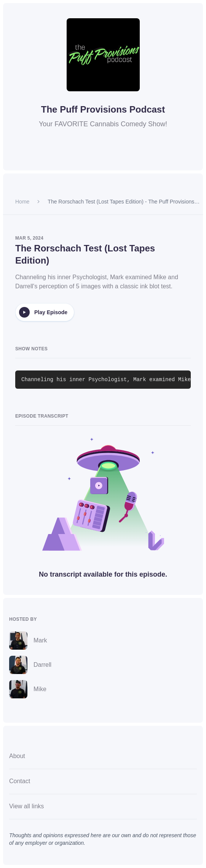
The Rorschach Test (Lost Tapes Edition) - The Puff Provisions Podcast (121, 202)
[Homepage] (103, 55)
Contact (20, 781)
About (17, 756)
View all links (26, 806)
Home (22, 202)
